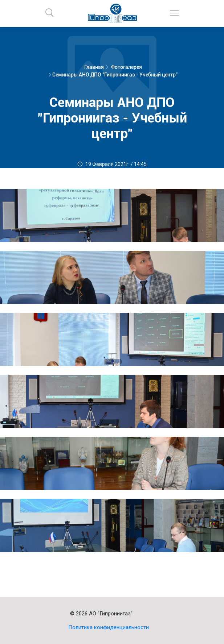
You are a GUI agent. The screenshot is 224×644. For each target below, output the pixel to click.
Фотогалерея (127, 67)
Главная (94, 67)
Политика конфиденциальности (109, 627)
